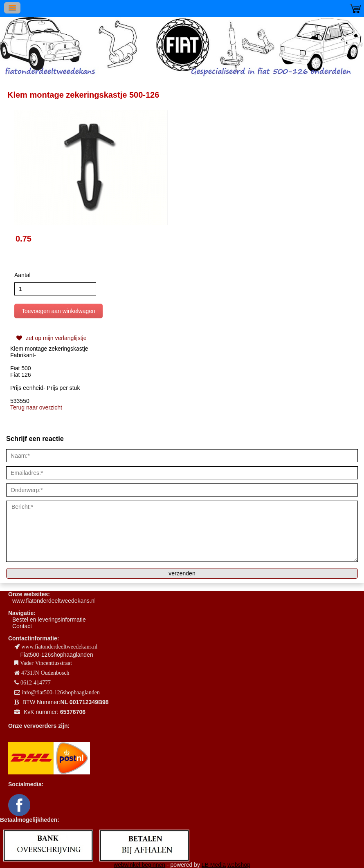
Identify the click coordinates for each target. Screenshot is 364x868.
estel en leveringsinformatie (51, 620)
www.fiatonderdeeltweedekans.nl (54, 601)
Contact (22, 626)
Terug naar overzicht (36, 407)
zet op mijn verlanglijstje (51, 338)
